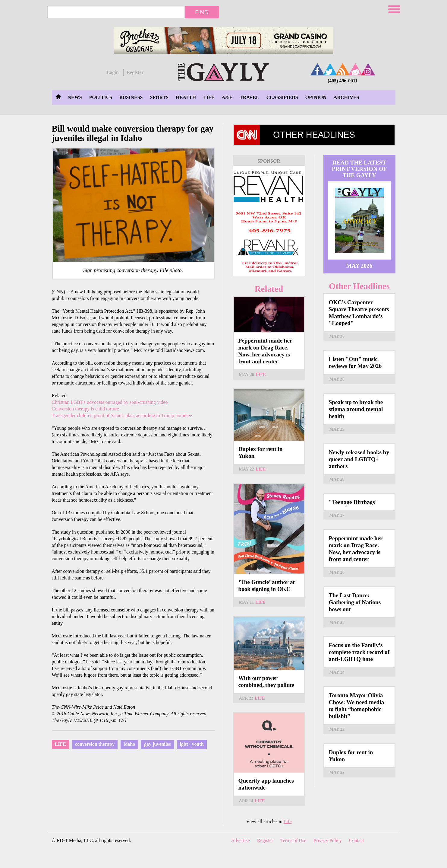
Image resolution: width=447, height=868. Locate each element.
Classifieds (282, 97)
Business (131, 97)
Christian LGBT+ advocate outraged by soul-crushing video (110, 402)
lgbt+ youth (192, 744)
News (75, 97)
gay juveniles (157, 744)
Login (113, 72)
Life (209, 97)
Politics (101, 97)
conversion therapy (95, 744)
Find (202, 12)
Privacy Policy (328, 840)
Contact (357, 840)
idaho (129, 744)
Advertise (241, 840)
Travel (249, 97)
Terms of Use (293, 840)
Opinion (316, 97)
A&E (227, 97)
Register (135, 72)
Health (186, 97)
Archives (346, 97)
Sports (159, 97)
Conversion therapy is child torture (85, 409)
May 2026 (359, 266)
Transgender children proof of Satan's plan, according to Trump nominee (122, 415)
